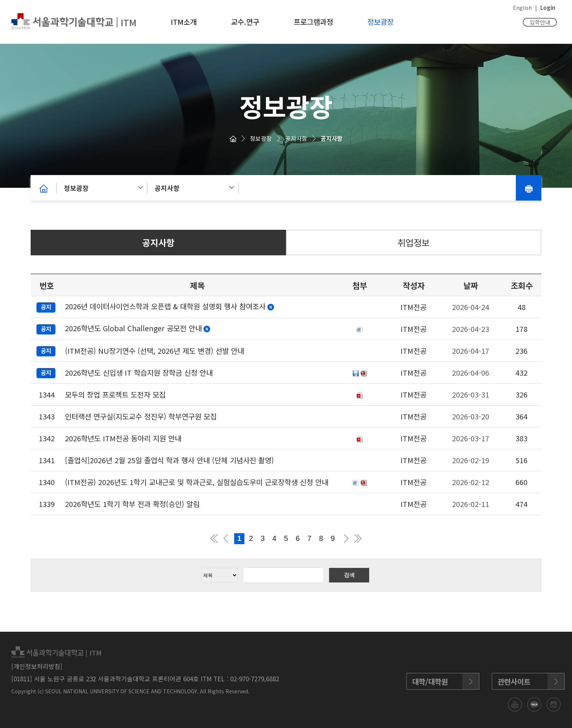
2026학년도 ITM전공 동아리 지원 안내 (123, 438)
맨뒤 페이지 (358, 539)
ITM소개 (184, 22)
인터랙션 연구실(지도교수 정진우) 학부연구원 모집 (141, 416)
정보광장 (380, 22)
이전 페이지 (226, 539)
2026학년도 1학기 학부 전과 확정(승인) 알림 (132, 504)
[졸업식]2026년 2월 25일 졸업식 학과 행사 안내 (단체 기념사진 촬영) (169, 460)
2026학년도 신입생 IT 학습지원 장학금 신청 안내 (139, 373)
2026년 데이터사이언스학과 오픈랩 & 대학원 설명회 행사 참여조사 (165, 306)
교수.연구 (245, 22)
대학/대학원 (430, 681)
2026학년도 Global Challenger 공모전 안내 (133, 328)
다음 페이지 (346, 539)
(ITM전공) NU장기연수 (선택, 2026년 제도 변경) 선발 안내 (154, 351)
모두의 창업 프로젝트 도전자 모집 (115, 394)
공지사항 (296, 138)
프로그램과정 (313, 22)
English (522, 7)
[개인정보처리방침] (37, 666)
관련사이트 (514, 681)
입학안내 (540, 22)
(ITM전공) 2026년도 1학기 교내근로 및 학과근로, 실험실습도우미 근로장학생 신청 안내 (197, 482)
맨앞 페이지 (214, 539)
